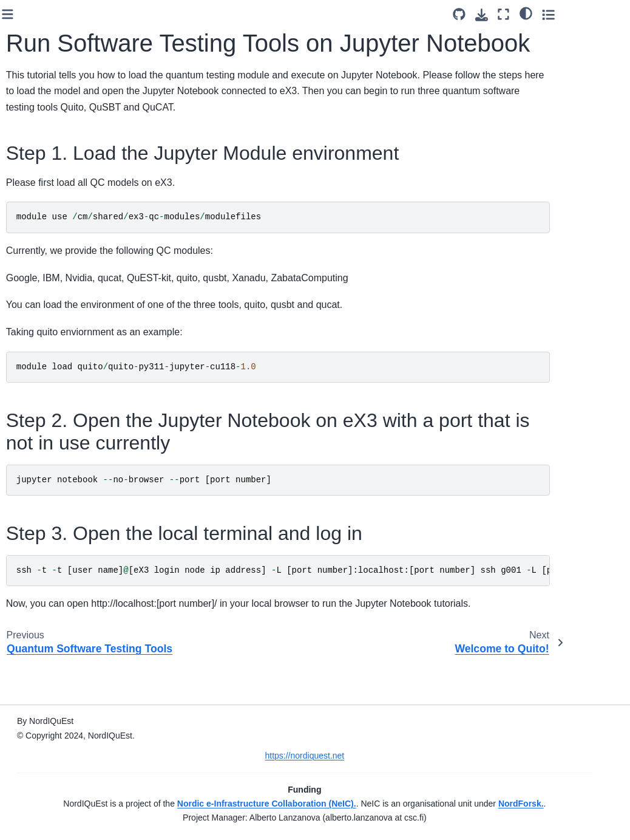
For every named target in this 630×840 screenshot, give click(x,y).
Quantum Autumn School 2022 (59, 449)
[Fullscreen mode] (565, 14)
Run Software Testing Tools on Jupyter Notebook (70, 655)
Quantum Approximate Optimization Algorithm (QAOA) (61, 59)
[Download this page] (542, 15)
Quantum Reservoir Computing (47, 231)
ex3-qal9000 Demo (49, 291)
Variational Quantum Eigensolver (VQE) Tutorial (62, 175)
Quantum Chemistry (45, 108)
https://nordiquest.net (374, 742)
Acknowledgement (52, 797)
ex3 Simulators (54, 370)
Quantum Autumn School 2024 (59, 580)
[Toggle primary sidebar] (147, 14)
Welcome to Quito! (61, 688)
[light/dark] (587, 13)
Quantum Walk (54, 134)
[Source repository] (520, 14)
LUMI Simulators (58, 389)
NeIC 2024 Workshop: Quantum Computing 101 (55, 532)
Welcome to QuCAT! (65, 726)
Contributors (39, 777)
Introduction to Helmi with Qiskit (66, 324)
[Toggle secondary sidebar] (609, 14)
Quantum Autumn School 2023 (59, 483)
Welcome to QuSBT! (65, 708)
